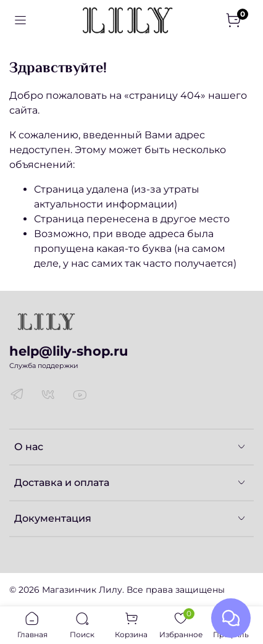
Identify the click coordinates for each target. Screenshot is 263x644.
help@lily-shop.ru (69, 351)
